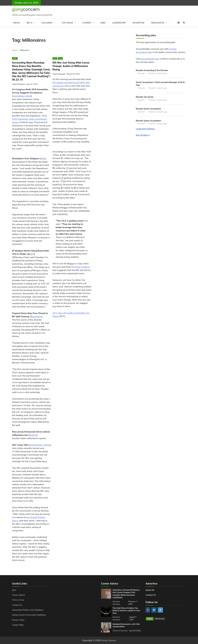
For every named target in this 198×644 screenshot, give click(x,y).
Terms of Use (18, 600)
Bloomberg (36, 316)
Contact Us (17, 605)
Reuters (33, 435)
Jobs (103, 23)
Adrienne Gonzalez (120, 631)
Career (87, 23)
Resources (158, 23)
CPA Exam (67, 23)
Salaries (47, 23)
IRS (55, 58)
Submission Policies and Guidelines (28, 610)
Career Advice (18, 595)
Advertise (138, 23)
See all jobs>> (143, 135)
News (17, 23)
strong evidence (82, 267)
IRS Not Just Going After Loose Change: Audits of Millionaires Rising (71, 66)
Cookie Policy (18, 625)
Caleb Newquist (18, 84)
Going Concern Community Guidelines (29, 615)
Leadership (119, 23)
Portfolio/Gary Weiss (40, 445)
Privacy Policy (18, 620)
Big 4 (30, 23)
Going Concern (109, 640)
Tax (60, 58)
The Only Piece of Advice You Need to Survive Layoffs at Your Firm (126, 611)
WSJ (43, 158)
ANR (15, 58)
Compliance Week (22, 96)
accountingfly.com (150, 59)
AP (33, 254)
